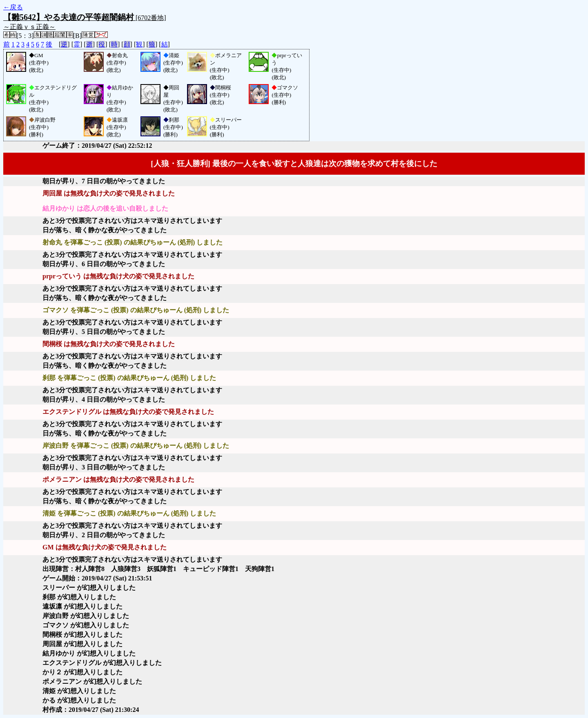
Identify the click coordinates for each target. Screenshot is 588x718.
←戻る (13, 7)
